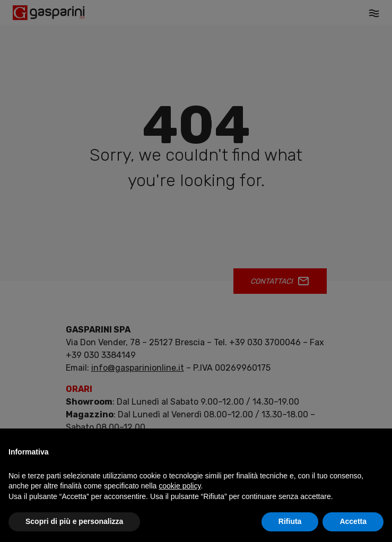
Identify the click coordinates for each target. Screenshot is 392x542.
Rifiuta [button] (290, 521)
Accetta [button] (353, 521)
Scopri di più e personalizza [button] (74, 521)
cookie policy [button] (180, 486)
